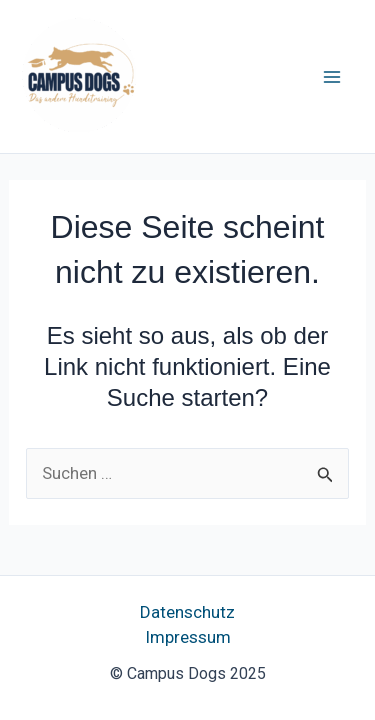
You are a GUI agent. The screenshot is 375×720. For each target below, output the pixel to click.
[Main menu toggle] (333, 77)
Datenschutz (187, 612)
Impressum (188, 637)
